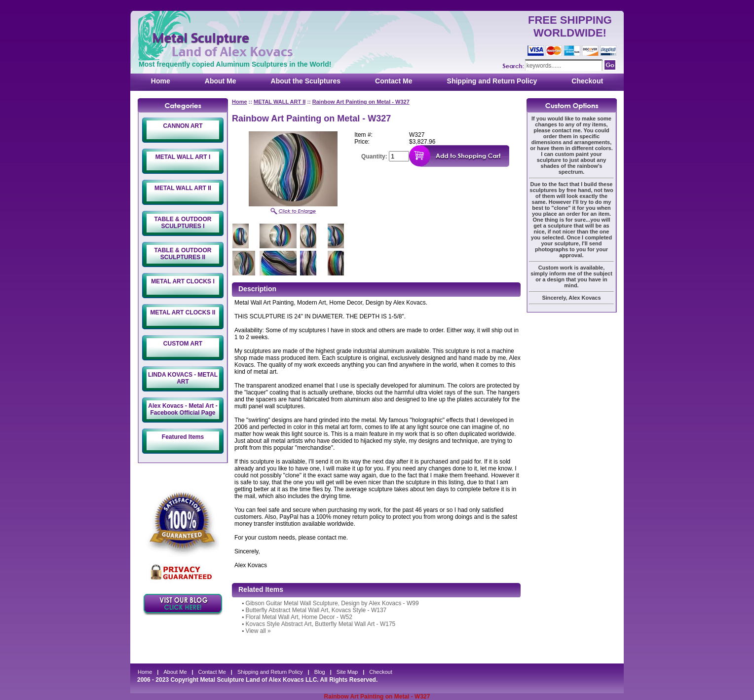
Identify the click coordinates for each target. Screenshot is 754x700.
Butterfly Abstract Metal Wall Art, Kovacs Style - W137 (316, 610)
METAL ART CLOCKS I (183, 281)
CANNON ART (183, 126)
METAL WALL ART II (183, 188)
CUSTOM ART (183, 344)
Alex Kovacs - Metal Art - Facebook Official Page (183, 409)
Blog (320, 672)
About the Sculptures (306, 81)
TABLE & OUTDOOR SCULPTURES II (183, 254)
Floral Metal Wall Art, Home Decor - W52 (299, 617)
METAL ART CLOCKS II (183, 312)
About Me (221, 81)
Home (161, 81)
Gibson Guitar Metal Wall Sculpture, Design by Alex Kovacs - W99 (332, 603)
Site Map (347, 672)
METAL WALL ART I (183, 157)
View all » (258, 631)
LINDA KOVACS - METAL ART (183, 378)
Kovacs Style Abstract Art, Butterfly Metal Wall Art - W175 (321, 624)
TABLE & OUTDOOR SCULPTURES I (183, 223)
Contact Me (394, 81)
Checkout (587, 81)
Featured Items (183, 437)
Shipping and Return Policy (492, 81)
